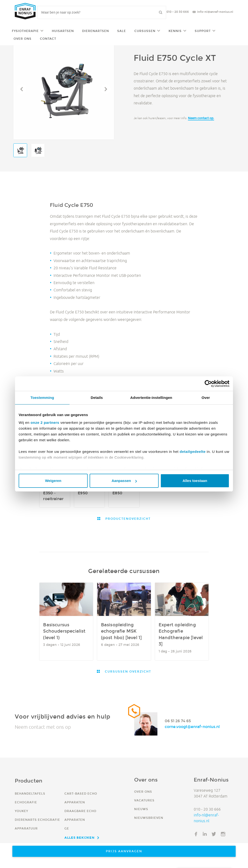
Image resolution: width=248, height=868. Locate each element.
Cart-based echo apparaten (81, 798)
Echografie (26, 802)
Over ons (23, 39)
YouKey (21, 811)
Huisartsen (63, 31)
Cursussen (145, 31)
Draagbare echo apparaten (80, 815)
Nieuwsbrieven (149, 818)
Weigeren (53, 481)
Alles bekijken (80, 837)
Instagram (223, 834)
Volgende (106, 89)
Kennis (175, 31)
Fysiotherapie (25, 31)
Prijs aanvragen (124, 851)
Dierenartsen (96, 31)
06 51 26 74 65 (178, 721)
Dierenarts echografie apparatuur (37, 824)
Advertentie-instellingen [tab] (151, 398)
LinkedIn (205, 834)
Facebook (196, 834)
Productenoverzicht (127, 519)
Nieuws (141, 809)
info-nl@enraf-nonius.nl (215, 12)
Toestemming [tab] (42, 398)
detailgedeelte (193, 452)
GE (67, 828)
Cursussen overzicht (127, 671)
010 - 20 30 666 (178, 12)
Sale (122, 31)
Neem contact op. (201, 118)
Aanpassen (124, 481)
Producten (29, 781)
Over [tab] (206, 398)
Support (203, 31)
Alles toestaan (195, 481)
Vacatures (144, 800)
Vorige (22, 89)
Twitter (214, 834)
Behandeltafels (30, 794)
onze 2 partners (45, 422)
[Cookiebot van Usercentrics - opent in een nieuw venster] (208, 384)
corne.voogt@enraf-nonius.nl (192, 727)
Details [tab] (97, 398)
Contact (48, 39)
